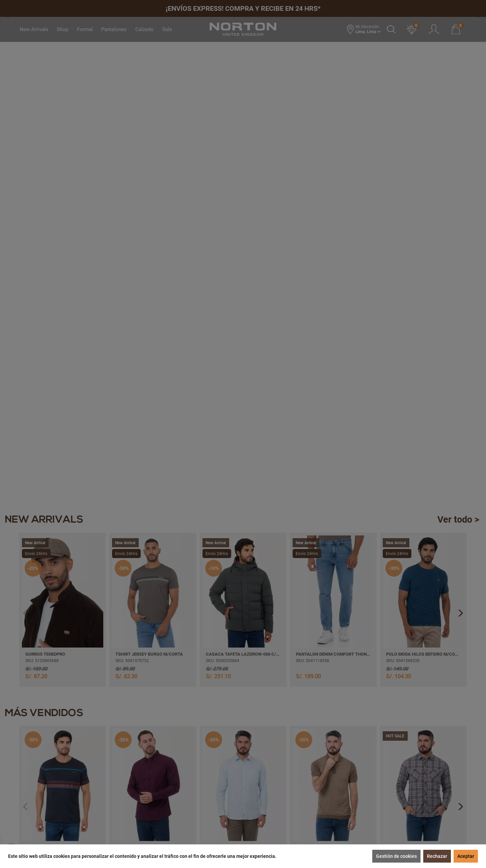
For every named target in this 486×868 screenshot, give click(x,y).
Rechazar (437, 856)
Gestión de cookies (396, 856)
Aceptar (466, 856)
